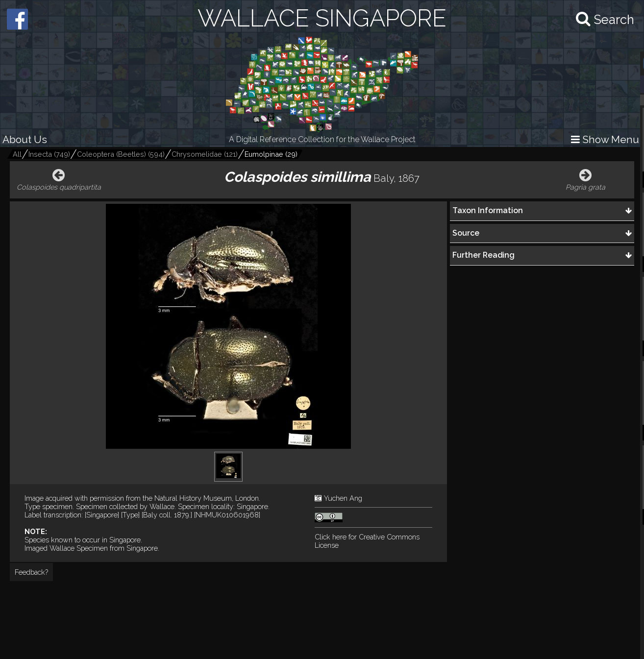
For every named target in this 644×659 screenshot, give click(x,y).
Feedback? (31, 572)
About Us (25, 139)
